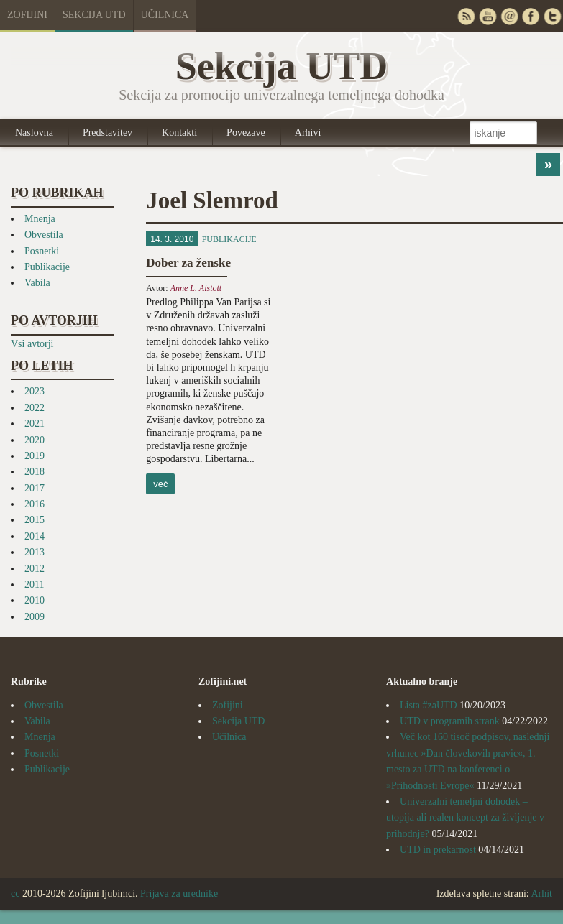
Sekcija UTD (94, 15)
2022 (35, 408)
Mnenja (40, 219)
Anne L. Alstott (196, 288)
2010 (35, 600)
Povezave (246, 133)
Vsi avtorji (32, 344)
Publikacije (47, 267)
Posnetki (42, 251)
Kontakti (179, 133)
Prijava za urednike (179, 893)
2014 (35, 536)
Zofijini (27, 15)
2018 (35, 472)
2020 (35, 440)
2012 (35, 569)
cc (15, 893)
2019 (35, 456)
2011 (34, 585)
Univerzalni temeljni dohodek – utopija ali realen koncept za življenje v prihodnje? (465, 818)
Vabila (37, 283)
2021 (35, 424)
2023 (35, 391)
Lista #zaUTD (429, 705)
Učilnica (165, 15)
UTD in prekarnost (438, 850)
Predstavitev (107, 133)
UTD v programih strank (450, 721)
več (160, 484)
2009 (35, 617)
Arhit (541, 893)
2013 (35, 552)
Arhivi (308, 133)
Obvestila (44, 235)
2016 (35, 504)
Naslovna (34, 133)
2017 (35, 488)
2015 (35, 520)
